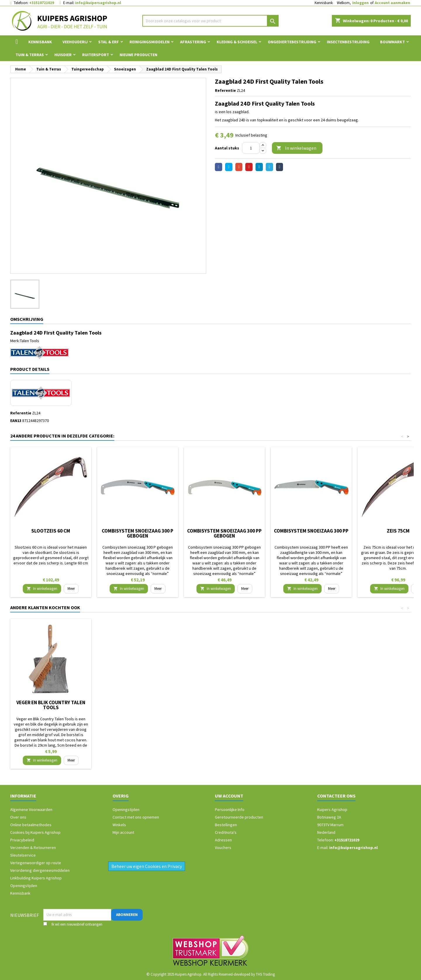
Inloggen (360, 3)
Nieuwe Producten (138, 55)
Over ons (18, 817)
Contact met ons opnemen (136, 817)
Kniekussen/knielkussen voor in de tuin (224, 705)
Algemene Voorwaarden (31, 810)
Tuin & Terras (30, 55)
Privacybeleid (22, 840)
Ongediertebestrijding (292, 42)
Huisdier (63, 55)
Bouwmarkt (392, 42)
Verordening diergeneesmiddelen (40, 870)
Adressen (223, 840)
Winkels (119, 825)
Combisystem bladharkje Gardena (138, 705)
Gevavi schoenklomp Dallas (51, 702)
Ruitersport (96, 55)
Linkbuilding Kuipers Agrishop (36, 878)
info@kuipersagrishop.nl (98, 3)
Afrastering (193, 42)
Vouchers (223, 848)
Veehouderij (75, 42)
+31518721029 (42, 3)
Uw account (229, 796)
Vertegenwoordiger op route (36, 863)
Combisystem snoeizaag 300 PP (311, 531)
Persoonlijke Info (230, 810)
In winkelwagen (296, 148)
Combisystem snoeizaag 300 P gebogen (138, 533)
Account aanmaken (392, 3)
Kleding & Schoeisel (237, 42)
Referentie (225, 90)
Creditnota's (226, 832)
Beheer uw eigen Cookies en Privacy (147, 866)
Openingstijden (24, 886)
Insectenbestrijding (348, 42)
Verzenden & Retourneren (33, 848)
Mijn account (123, 832)
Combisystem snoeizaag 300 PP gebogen (224, 533)
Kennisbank (324, 3)
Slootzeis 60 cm (51, 531)
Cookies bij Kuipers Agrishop (35, 832)
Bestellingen (226, 825)
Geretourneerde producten (239, 817)
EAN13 (16, 421)
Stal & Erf (109, 42)
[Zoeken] (211, 21)
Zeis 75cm (398, 531)
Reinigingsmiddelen (150, 42)
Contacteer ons (336, 796)
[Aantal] (251, 148)
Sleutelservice (23, 855)
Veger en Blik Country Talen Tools (311, 705)
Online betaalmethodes (31, 825)
